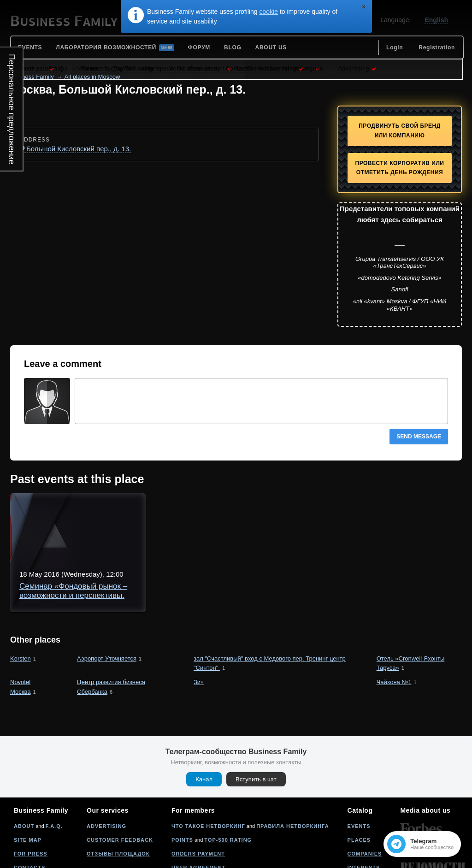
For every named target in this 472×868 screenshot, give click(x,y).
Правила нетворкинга (292, 776)
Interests (364, 818)
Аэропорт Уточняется (107, 609)
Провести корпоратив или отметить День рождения (400, 168)
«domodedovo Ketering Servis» (399, 278)
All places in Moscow (92, 77)
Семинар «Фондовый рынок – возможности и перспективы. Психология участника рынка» (262, 513)
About (24, 776)
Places (359, 790)
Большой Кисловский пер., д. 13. (79, 149)
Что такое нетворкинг (208, 776)
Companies (365, 804)
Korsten (21, 609)
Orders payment (198, 804)
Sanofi (400, 289)
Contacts (29, 818)
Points (182, 790)
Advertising (106, 776)
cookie (269, 12)
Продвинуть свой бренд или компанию (400, 131)
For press (31, 804)
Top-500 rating (228, 790)
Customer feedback (120, 790)
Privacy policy (196, 832)
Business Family (32, 77)
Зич (199, 632)
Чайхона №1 (394, 632)
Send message (419, 437)
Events (359, 776)
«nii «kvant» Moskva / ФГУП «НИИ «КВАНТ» (400, 305)
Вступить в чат (256, 729)
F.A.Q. (54, 776)
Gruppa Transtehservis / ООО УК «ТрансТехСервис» (400, 263)
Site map (28, 790)
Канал (204, 729)
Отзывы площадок (118, 804)
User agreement (199, 818)
